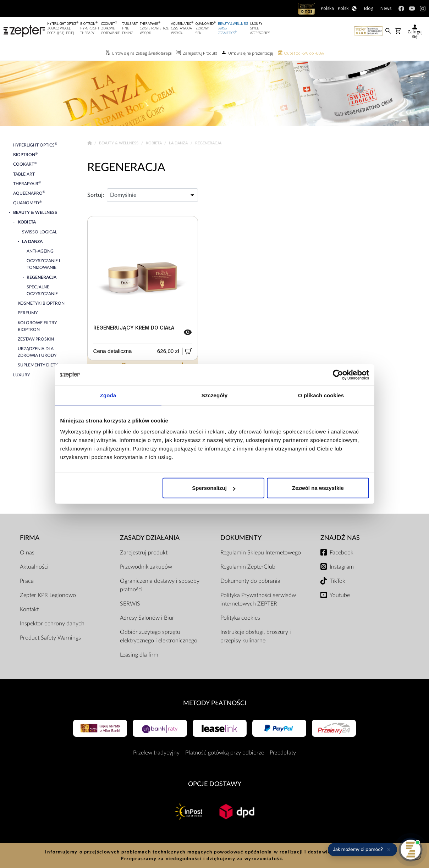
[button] (362, 850)
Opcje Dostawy (215, 786)
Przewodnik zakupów (146, 569)
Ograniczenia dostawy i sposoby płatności (160, 587)
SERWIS (130, 606)
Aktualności (34, 569)
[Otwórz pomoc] (411, 850)
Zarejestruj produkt (144, 554)
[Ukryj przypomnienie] (389, 850)
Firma (30, 540)
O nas (27, 554)
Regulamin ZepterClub (248, 569)
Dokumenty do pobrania (250, 583)
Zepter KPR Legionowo (48, 597)
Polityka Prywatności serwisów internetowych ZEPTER (258, 601)
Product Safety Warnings (50, 640)
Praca (27, 583)
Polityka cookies (240, 620)
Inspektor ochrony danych (52, 625)
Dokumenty (241, 540)
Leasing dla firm (139, 657)
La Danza (179, 145)
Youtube (340, 597)
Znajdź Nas (340, 540)
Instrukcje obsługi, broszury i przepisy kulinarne (256, 638)
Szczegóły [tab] (214, 395)
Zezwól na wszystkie (318, 488)
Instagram (342, 569)
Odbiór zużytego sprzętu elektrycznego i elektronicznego (159, 638)
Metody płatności (215, 705)
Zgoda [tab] (108, 395)
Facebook (342, 554)
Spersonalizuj (214, 488)
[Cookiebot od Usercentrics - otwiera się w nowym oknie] (338, 375)
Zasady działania (150, 540)
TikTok (337, 583)
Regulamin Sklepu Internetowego (261, 554)
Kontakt (29, 611)
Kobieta (154, 145)
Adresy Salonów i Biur (147, 620)
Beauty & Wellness (119, 145)
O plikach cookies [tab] (321, 395)
